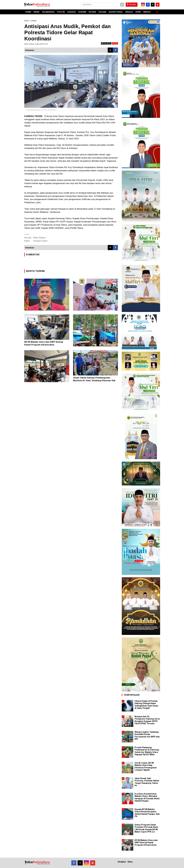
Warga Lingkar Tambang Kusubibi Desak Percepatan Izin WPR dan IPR (147, 735)
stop (115, 43)
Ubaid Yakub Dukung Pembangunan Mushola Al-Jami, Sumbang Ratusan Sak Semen (94, 381)
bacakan (106, 43)
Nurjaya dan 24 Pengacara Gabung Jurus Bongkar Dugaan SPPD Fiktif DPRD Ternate (147, 720)
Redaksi (122, 862)
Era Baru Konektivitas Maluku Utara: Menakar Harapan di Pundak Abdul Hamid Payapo (147, 797)
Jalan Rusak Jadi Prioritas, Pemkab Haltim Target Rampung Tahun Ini (147, 782)
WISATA (129, 12)
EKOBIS (92, 12)
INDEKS (147, 12)
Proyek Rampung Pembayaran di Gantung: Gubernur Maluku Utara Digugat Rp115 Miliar (147, 751)
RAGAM (102, 12)
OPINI (138, 12)
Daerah (34, 21)
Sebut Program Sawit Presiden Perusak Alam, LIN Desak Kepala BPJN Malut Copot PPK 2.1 (146, 828)
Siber (130, 862)
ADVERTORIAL (116, 12)
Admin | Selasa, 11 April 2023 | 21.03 (36, 44)
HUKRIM (82, 12)
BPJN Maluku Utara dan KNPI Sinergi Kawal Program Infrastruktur (146, 843)
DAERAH (72, 12)
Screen (132, 4)
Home (27, 21)
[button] (157, 11)
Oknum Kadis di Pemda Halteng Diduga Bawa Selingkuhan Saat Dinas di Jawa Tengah (146, 705)
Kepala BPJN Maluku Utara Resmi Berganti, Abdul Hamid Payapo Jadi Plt (147, 813)
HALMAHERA (48, 12)
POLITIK (61, 12)
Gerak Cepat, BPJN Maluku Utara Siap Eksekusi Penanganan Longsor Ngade (146, 766)
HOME (28, 12)
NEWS (37, 12)
